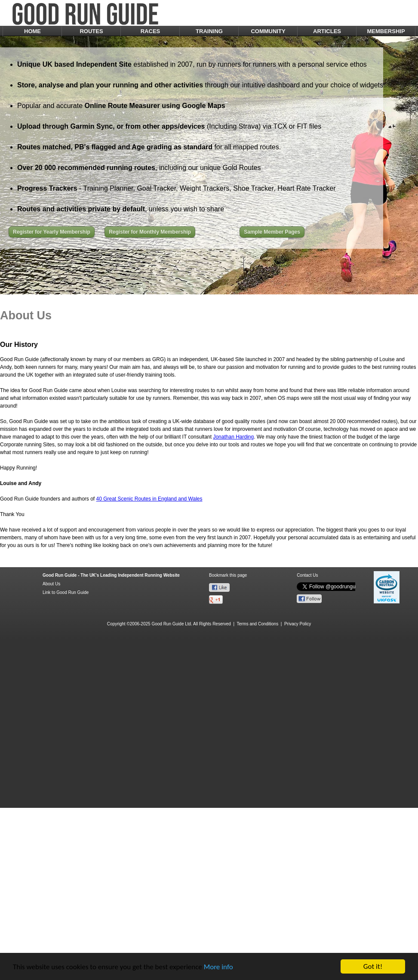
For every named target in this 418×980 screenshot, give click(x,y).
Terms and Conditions (257, 624)
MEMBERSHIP (386, 31)
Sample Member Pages (272, 232)
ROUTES (91, 31)
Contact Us (307, 575)
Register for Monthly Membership (150, 232)
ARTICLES (327, 31)
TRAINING (209, 31)
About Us (51, 584)
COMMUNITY (268, 31)
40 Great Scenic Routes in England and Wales (149, 499)
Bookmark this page (228, 575)
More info (218, 967)
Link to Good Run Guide (66, 592)
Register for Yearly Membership (52, 232)
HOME (32, 31)
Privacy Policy (298, 624)
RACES (151, 31)
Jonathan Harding (233, 437)
